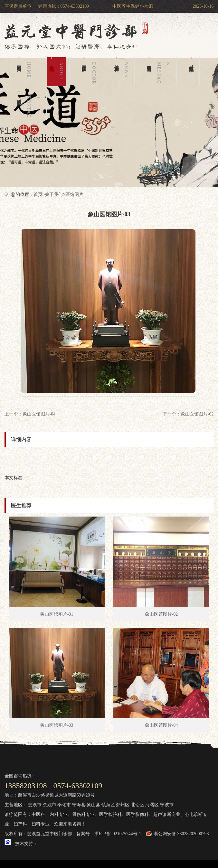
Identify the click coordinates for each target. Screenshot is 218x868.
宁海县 (79, 805)
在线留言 (160, 72)
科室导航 (191, 61)
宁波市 (167, 805)
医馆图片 (74, 195)
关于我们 (58, 72)
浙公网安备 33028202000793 (181, 834)
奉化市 (64, 805)
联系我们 (30, 106)
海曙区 (152, 805)
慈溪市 (35, 805)
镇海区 (108, 805)
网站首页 (25, 72)
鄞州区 (123, 805)
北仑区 (137, 805)
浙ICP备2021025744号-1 (118, 834)
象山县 (93, 805)
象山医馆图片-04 (39, 414)
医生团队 (90, 72)
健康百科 (123, 72)
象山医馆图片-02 (197, 414)
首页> (39, 195)
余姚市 (50, 805)
